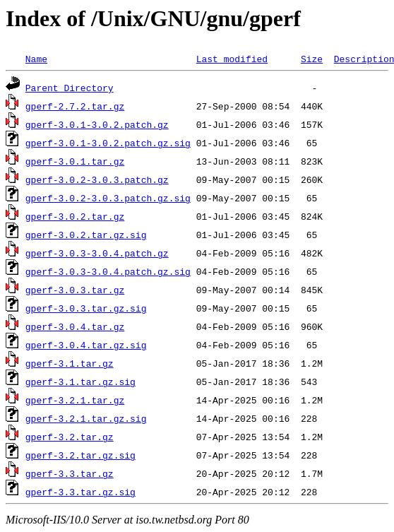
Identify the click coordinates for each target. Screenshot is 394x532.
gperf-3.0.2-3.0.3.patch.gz (97, 179)
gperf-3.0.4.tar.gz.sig (86, 345)
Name (36, 59)
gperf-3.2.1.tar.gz (75, 400)
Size (312, 59)
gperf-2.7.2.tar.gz (75, 106)
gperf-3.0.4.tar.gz (75, 326)
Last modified (232, 59)
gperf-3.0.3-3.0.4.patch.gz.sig (108, 271)
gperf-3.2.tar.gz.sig (80, 455)
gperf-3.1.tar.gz (70, 363)
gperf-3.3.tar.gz (70, 473)
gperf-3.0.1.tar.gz (75, 161)
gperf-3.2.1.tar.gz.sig (86, 418)
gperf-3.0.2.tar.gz (75, 216)
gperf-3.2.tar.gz (70, 437)
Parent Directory (70, 88)
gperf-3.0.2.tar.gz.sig (86, 235)
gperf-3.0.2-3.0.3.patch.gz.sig (108, 198)
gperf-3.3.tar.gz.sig (80, 492)
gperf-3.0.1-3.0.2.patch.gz (97, 124)
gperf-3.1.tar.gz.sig (80, 382)
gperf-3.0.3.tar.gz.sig (86, 308)
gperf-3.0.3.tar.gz (75, 290)
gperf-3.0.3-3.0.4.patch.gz (97, 253)
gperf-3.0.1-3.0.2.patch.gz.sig (108, 143)
